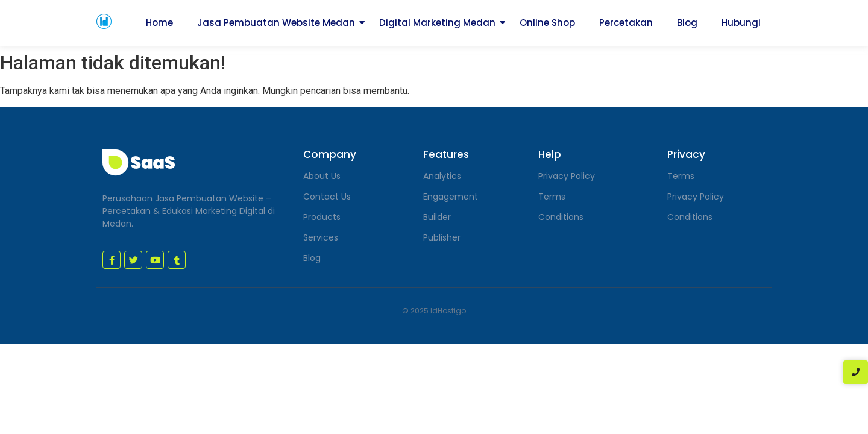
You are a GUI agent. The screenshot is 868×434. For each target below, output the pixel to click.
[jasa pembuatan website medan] (104, 21)
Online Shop (547, 23)
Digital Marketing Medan (437, 23)
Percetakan (626, 23)
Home (159, 23)
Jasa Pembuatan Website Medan (276, 23)
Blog (687, 23)
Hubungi (741, 23)
